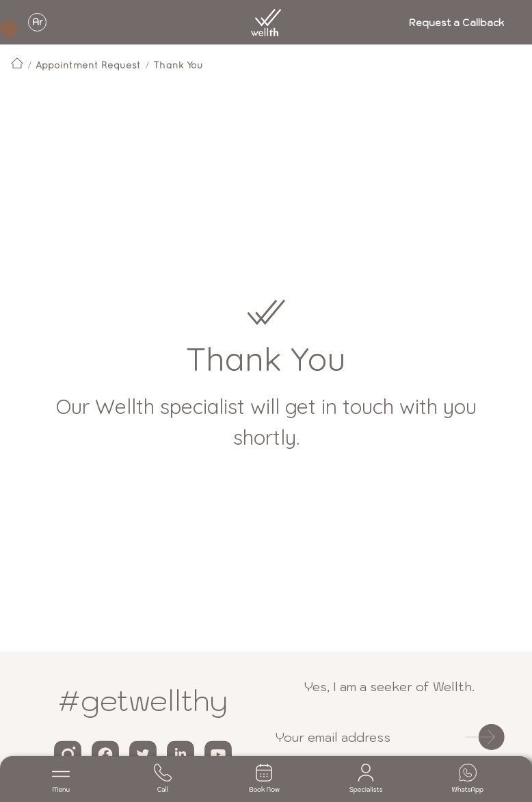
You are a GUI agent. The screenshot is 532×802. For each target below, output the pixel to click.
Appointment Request (88, 65)
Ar (38, 22)
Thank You (178, 65)
